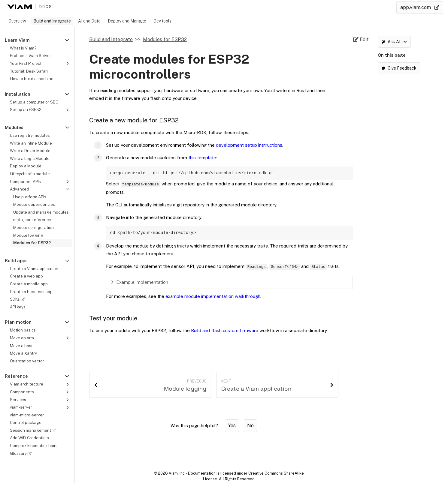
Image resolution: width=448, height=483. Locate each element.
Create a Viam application (34, 268)
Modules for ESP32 (32, 243)
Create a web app (26, 276)
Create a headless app (31, 292)
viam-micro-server (27, 415)
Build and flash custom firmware (225, 332)
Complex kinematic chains (34, 445)
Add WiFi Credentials (29, 438)
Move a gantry (23, 353)
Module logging (28, 235)
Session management (34, 430)
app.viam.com (420, 7)
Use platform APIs (30, 197)
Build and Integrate (52, 21)
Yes (232, 427)
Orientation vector (27, 361)
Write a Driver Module (30, 151)
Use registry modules (30, 135)
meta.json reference (32, 220)
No (250, 427)
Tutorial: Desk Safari (29, 71)
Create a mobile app (29, 284)
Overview (17, 21)
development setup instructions (249, 145)
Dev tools (162, 21)
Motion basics (23, 330)
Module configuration (33, 227)
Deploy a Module (26, 166)
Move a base (22, 346)
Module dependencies (34, 204)
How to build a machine (32, 79)
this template (202, 158)
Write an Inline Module (31, 143)
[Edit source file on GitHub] (361, 40)
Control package (26, 422)
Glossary (22, 453)
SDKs (18, 299)
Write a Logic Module (30, 158)
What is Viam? (23, 48)
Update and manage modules (41, 212)
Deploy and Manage (127, 21)
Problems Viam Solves (31, 55)
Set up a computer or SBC (34, 102)
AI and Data (89, 21)
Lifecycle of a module (30, 174)
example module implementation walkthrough (213, 297)
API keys (18, 307)
